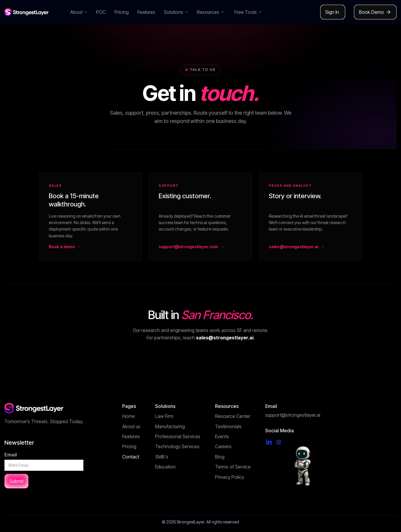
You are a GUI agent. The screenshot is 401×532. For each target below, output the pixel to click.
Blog (220, 457)
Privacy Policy (230, 477)
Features (146, 12)
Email (11, 455)
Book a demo (62, 247)
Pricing (122, 12)
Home (129, 416)
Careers (223, 446)
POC (101, 12)
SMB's (162, 457)
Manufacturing (170, 426)
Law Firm (164, 416)
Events (222, 436)
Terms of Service (233, 467)
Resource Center (233, 416)
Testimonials (228, 426)
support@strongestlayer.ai (293, 415)
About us (131, 426)
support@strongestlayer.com (188, 247)
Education (165, 467)
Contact (131, 457)
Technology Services (177, 446)
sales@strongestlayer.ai (293, 247)
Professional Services (178, 436)
